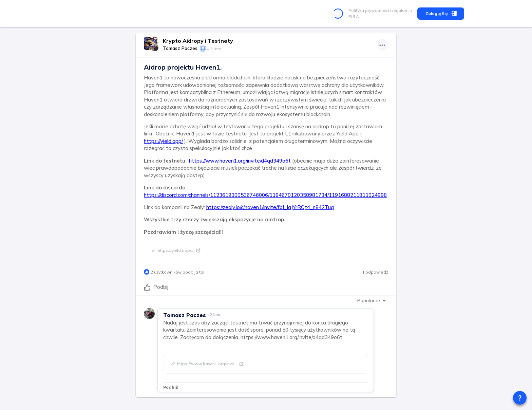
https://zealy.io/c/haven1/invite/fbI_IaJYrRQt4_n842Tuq (270, 207)
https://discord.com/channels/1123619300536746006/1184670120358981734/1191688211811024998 (265, 195)
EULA (354, 16)
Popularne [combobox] (369, 300)
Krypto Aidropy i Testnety (198, 41)
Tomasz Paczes (180, 48)
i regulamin (401, 10)
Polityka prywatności (369, 10)
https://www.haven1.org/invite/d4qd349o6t (240, 161)
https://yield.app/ (163, 141)
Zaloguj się (441, 14)
